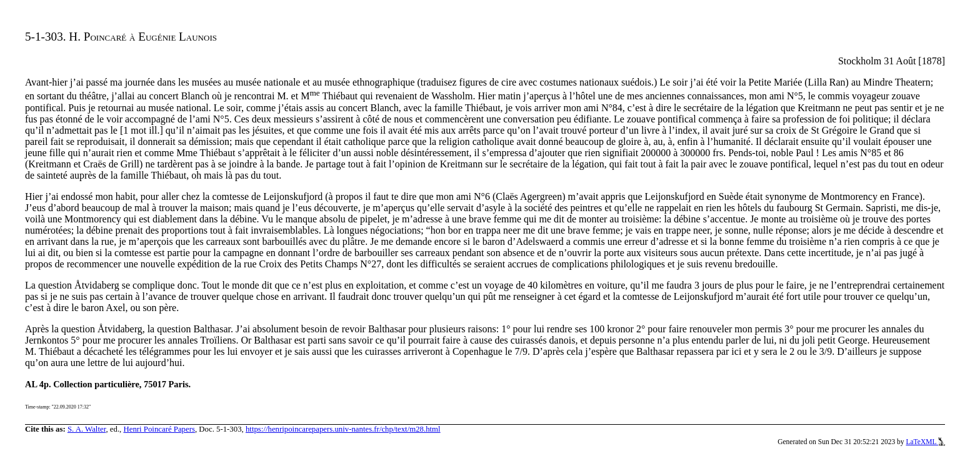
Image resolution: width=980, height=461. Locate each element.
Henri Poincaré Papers (159, 429)
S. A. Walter (87, 429)
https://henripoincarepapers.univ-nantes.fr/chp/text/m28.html (343, 429)
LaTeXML (925, 442)
